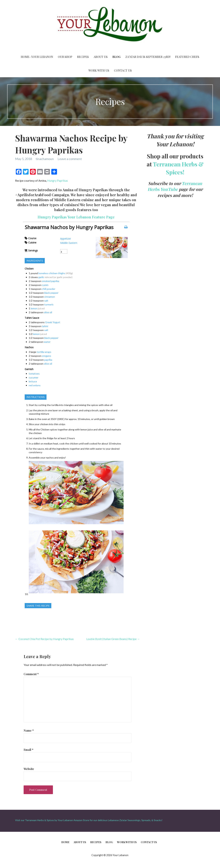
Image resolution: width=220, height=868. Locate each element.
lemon (34, 308)
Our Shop (65, 57)
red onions (35, 385)
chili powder (49, 289)
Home (65, 842)
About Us (101, 57)
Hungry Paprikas (58, 181)
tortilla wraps (44, 352)
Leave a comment (70, 159)
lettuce (33, 381)
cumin (45, 285)
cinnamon (50, 297)
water (47, 342)
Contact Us (123, 70)
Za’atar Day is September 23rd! (148, 57)
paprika (48, 360)
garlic (41, 277)
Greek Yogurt (53, 322)
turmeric (49, 304)
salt (46, 301)
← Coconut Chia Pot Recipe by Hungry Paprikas (44, 639)
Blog (116, 57)
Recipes (83, 57)
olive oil (48, 312)
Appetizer (66, 239)
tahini (45, 326)
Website (29, 769)
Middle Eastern (69, 243)
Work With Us (99, 70)
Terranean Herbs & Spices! (178, 168)
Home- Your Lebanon (37, 57)
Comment (31, 674)
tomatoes (34, 374)
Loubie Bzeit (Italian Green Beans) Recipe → (113, 639)
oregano (47, 356)
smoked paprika (51, 281)
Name (29, 730)
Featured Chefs (187, 57)
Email (28, 750)
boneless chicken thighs (52, 273)
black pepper (51, 293)
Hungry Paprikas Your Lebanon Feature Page (76, 217)
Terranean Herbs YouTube (175, 186)
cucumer (34, 377)
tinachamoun (45, 159)
